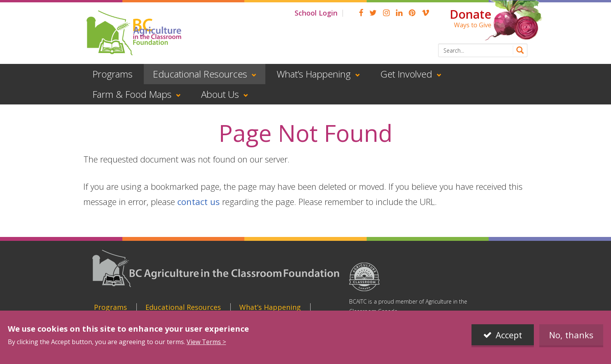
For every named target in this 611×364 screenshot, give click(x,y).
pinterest (412, 13)
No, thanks (571, 335)
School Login (316, 13)
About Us (220, 94)
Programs (112, 74)
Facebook (361, 13)
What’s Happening (314, 74)
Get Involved (406, 74)
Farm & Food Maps (132, 94)
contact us (199, 201)
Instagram (386, 13)
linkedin (399, 13)
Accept (509, 335)
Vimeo (426, 13)
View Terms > (206, 342)
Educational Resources (200, 74)
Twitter (373, 13)
